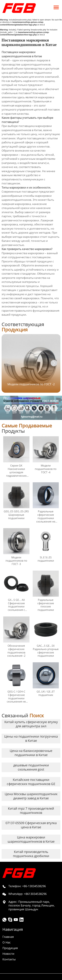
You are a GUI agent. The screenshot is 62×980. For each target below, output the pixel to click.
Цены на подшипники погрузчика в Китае (31, 738)
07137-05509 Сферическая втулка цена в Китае (31, 825)
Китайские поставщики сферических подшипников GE (31, 782)
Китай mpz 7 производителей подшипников (31, 811)
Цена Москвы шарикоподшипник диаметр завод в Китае (31, 796)
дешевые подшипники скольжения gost (31, 767)
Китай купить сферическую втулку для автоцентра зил (31, 724)
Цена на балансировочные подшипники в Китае (31, 753)
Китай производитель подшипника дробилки (31, 854)
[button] (54, 363)
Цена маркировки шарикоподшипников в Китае (31, 839)
